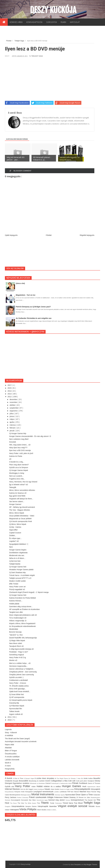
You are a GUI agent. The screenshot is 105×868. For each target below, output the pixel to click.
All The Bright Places (62, 778)
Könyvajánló (95, 789)
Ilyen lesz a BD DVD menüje (20, 450)
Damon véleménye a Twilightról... (22, 669)
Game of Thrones (94, 783)
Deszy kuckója (53, 10)
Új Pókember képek (17, 706)
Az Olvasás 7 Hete (75, 778)
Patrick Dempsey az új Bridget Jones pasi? (33, 307)
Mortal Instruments (43, 794)
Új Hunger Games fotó (18, 567)
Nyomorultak (70, 795)
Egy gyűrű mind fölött (17, 496)
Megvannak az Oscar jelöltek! (20, 519)
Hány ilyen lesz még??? (18, 448)
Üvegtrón (8, 806)
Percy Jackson (11, 797)
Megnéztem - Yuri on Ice (26, 295)
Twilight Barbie (15, 564)
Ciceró (48, 781)
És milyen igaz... (15, 538)
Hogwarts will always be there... (21, 499)
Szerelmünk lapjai (42, 800)
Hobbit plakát (14, 604)
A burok (9, 778)
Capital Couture (15, 533)
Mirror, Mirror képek (17, 513)
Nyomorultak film (16, 709)
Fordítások (83, 783)
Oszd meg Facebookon (17, 103)
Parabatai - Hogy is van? (19, 652)
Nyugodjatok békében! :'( (19, 544)
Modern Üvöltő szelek (17, 581)
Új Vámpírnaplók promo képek (21, 700)
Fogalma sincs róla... (17, 479)
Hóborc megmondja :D (18, 621)
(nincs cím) (20, 283)
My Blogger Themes (91, 865)
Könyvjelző (29, 792)
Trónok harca (68, 803)
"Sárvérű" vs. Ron (16, 635)
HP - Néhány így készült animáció (22, 507)
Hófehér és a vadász (53, 786)
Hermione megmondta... (18, 666)
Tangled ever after (16, 612)
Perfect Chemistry (23, 797)
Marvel (77, 792)
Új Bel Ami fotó (15, 561)
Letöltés (57, 792)
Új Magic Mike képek (17, 641)
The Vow (21, 803)
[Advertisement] (49, 33)
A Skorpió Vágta (29, 778)
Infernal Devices (13, 789)
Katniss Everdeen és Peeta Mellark (23, 598)
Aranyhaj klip (14, 703)
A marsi (8, 766)
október (13, 405)
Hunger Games (72, 786)
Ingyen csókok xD (16, 714)
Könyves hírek (20, 792)
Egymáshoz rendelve (21, 783)
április (12, 422)
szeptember (14, 408)
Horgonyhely (10, 769)
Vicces (92, 806)
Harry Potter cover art (17, 587)
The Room (14, 803)
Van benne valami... (17, 501)
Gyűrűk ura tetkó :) (16, 677)
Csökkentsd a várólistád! (19, 680)
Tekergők (13, 487)
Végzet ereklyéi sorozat (73, 806)
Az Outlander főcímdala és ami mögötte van (34, 318)
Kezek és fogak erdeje (67, 789)
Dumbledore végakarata (18, 553)
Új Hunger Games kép (18, 433)
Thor (39, 803)
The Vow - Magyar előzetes (20, 510)
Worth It (8, 763)
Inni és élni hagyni (27, 789)
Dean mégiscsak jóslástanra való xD (23, 615)
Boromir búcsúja (15, 632)
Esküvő (48, 783)
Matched (83, 792)
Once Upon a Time (84, 795)
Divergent (9, 783)
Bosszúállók (24, 781)
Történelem (59, 803)
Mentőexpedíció (15, 795)
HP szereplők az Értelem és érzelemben (25, 609)
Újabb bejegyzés (11, 235)
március (13, 425)
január (12, 431)
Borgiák (16, 781)
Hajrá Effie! (13, 530)
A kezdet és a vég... (17, 462)
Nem (11, 547)
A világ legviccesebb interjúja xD (21, 649)
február (12, 428)
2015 (10, 388)
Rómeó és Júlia (85, 797)
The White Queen (31, 803)
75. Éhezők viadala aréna (19, 686)
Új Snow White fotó (16, 694)
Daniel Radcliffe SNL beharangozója (23, 638)
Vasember (53, 806)
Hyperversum (92, 787)
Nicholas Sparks (60, 795)
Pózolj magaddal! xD (17, 589)
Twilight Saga (37, 56)
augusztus (14, 411)
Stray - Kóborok (11, 733)
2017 (10, 385)
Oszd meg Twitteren (42, 103)
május (12, 419)
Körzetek (13, 442)
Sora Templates (76, 865)
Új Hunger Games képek (19, 470)
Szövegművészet (78, 800)
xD (10, 459)
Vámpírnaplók (43, 806)
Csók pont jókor (82, 781)
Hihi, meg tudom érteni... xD (20, 445)
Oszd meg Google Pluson (67, 103)
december (14, 399)
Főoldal (49, 235)
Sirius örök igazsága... (18, 689)
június (12, 416)
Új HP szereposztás (17, 697)
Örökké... (13, 536)
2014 (10, 391)
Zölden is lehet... (52, 810)
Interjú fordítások (39, 789)
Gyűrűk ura (10, 786)
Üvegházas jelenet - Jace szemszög (23, 672)
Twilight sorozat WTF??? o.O (20, 578)
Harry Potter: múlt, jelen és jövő (21, 453)
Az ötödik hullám (87, 778)
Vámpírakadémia (18, 806)
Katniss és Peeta (16, 456)
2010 (10, 720)
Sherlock (8, 800)
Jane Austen (55, 789)
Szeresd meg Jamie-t (57, 800)
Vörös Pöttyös (28, 809)
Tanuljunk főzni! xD (16, 646)
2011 (10, 717)
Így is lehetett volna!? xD (19, 485)
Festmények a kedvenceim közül (62, 783)
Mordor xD (13, 660)
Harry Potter (23, 786)
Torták (52, 803)
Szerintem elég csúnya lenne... (21, 607)
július (12, 414)
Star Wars (33, 800)
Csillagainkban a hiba (60, 781)
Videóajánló (15, 810)
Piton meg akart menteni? (19, 465)
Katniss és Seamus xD (18, 493)
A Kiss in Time (18, 778)
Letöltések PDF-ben (67, 792)
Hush (85, 786)
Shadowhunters (95, 797)
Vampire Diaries (31, 806)
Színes (68, 800)
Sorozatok (25, 800)
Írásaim (48, 789)
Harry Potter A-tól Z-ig (17, 657)
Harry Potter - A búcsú (18, 683)
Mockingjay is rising (17, 473)
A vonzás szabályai (12, 757)
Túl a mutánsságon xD (18, 618)
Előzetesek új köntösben (38, 783)
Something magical (16, 655)
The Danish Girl (91, 800)
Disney (97, 781)
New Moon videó (16, 643)
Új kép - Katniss (15, 527)
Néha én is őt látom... (17, 558)
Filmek (76, 783)
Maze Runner (92, 792)
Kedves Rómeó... (16, 601)
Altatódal (8, 748)
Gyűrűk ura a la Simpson (19, 467)
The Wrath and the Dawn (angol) (17, 739)
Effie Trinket (14, 584)
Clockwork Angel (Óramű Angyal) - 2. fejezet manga (29, 592)
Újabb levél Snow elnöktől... (20, 692)
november (14, 402)
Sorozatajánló (16, 800)
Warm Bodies (42, 810)
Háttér (34, 787)
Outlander (97, 795)
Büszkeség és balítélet (37, 781)
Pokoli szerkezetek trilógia (42, 797)
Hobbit (40, 786)
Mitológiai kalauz (26, 795)
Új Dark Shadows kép (17, 572)
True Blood (79, 803)
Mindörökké (14, 629)
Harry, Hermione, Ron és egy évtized (23, 482)
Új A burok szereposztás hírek (21, 521)
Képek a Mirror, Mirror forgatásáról (22, 623)
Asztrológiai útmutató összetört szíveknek (21, 741)
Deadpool (91, 781)
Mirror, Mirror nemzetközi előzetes (22, 490)
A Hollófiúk (9, 735)
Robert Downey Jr (71, 797)
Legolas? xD (14, 541)
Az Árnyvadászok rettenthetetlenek (22, 626)
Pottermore (59, 797)
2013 (10, 394)
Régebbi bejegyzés (87, 235)
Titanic (45, 803)
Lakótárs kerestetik (12, 760)
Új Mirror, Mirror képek (18, 524)
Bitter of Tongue (11, 751)
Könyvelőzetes (10, 792)
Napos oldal (9, 745)
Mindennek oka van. (17, 555)
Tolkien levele (14, 711)
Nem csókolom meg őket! (19, 439)
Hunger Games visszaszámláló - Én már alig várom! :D (30, 436)
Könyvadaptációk (83, 789)
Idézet (98, 787)
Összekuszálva (11, 754)
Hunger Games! (15, 504)
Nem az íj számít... (16, 476)
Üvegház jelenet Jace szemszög (22, 675)
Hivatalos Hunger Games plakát (21, 570)
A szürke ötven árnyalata (45, 778)
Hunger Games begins (18, 550)
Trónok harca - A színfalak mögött (22, 575)
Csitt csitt (72, 781)
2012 (10, 397)
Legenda (8, 729)
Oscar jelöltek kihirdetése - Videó (22, 516)
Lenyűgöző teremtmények (44, 792)
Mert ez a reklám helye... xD (20, 663)
